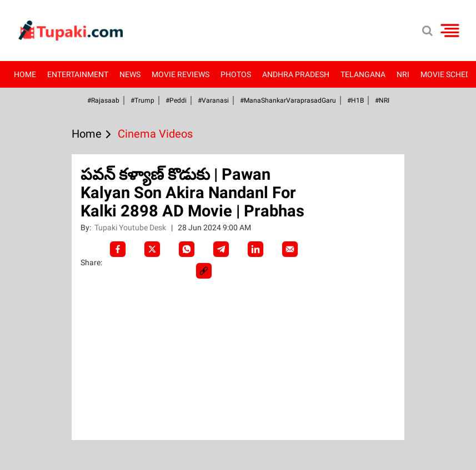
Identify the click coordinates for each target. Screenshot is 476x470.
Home (25, 74)
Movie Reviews (181, 74)
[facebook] (118, 249)
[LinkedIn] (255, 249)
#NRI (382, 100)
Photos (236, 74)
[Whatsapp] (187, 249)
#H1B (355, 100)
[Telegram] (221, 249)
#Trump (142, 100)
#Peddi (176, 100)
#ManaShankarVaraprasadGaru (288, 100)
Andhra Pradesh (296, 74)
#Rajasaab (103, 100)
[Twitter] (152, 249)
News (130, 74)
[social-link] (204, 271)
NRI (403, 74)
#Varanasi (213, 100)
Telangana (363, 74)
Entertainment (78, 74)
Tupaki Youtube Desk (131, 228)
